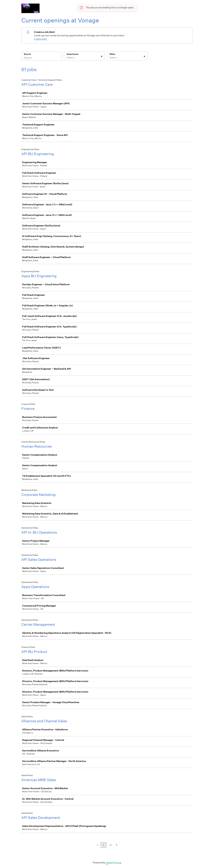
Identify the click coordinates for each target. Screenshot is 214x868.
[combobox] (67, 58)
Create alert (40, 39)
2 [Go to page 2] (111, 845)
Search (27, 54)
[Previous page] (98, 845)
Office (112, 54)
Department (72, 54)
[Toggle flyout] (102, 56)
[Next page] (117, 845)
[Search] (42, 58)
